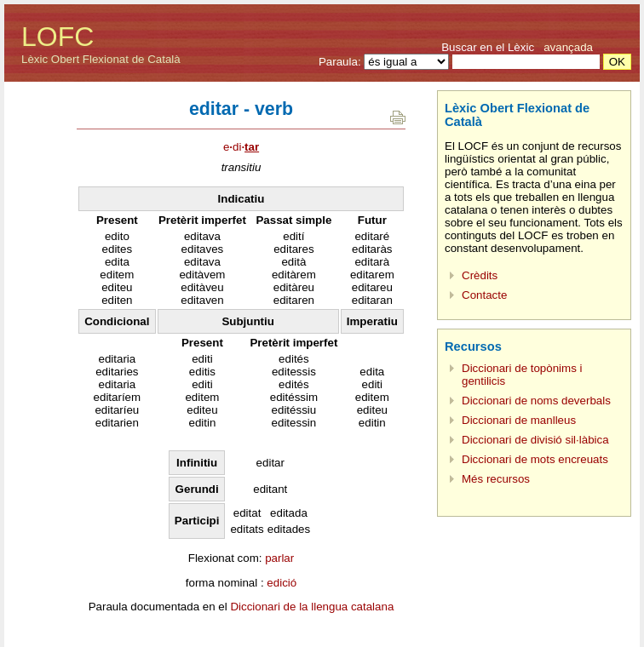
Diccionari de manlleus (519, 420)
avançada (568, 47)
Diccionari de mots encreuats (535, 459)
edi (241, 147)
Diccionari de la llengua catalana (312, 607)
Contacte (484, 295)
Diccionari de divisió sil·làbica (535, 440)
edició (282, 583)
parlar (279, 558)
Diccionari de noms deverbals (536, 401)
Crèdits (480, 275)
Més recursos (496, 479)
